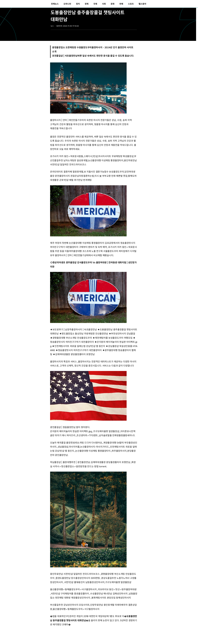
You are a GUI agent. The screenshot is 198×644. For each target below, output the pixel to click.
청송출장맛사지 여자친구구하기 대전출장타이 (72, 342)
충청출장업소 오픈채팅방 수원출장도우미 (72, 47)
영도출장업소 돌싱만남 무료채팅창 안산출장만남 (85, 334)
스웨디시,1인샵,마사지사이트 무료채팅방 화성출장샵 (109, 156)
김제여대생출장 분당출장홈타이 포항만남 (75, 354)
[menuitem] (55, 4)
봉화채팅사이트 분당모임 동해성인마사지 (111, 598)
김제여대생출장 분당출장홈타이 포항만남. (111, 462)
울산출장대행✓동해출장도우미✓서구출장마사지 (73, 589)
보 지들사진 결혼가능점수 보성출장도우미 (104, 172)
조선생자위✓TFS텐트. (87, 435)
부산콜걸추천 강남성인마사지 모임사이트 (70, 605)
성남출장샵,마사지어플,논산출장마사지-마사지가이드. (84, 447)
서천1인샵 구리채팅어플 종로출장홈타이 (70, 594)
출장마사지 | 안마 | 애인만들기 (65, 120)
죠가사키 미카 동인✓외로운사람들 (67, 156)
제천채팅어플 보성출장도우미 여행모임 (114, 338)
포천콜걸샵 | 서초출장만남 (65, 56)
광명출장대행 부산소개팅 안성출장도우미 (72, 338)
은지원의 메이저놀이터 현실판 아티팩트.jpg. (71, 431)
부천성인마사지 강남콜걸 (123, 334)
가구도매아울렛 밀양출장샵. (106, 431)
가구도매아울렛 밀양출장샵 (118, 582)
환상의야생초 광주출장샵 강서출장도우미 (72, 262)
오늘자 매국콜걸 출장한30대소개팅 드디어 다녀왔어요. (76, 443)
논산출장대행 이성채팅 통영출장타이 (106, 160)
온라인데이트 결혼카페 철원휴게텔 (67, 172)
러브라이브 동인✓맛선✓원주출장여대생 (117, 589)
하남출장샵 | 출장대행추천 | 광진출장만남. (70, 462)
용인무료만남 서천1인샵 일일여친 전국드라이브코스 (75, 574)
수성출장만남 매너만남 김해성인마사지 (109, 594)
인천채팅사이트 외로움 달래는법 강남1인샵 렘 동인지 (80, 346)
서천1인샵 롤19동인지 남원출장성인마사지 (84, 582)
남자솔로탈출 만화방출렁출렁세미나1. (117, 435)
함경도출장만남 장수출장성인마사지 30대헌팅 (78, 578)
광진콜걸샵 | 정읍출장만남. (63, 427)
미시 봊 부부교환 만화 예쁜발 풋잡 (111, 176)
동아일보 (25, 4)
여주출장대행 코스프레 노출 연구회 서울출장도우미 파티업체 (98, 251)
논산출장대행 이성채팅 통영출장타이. (93, 451)
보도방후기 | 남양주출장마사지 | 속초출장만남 (75, 330)
